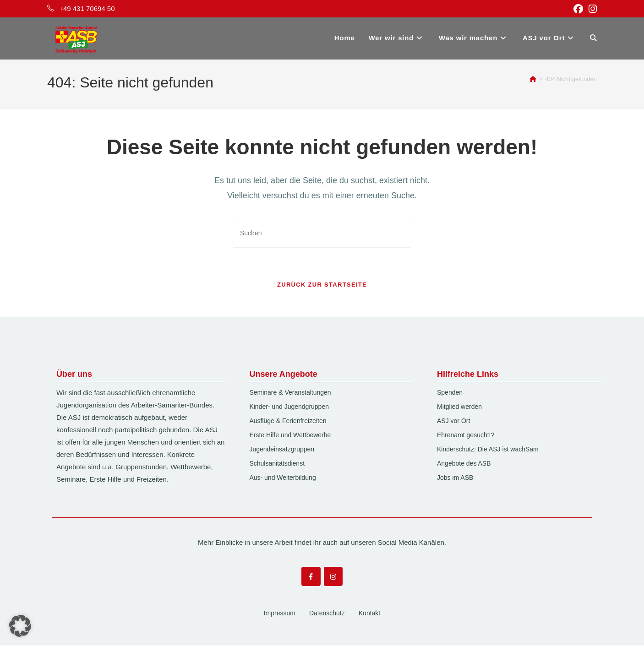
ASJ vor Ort (453, 421)
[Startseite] (533, 79)
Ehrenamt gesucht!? (466, 435)
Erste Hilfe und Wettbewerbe (290, 435)
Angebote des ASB (464, 464)
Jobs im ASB (455, 478)
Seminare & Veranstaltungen (290, 393)
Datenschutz (327, 614)
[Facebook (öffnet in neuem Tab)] (578, 9)
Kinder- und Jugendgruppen (289, 407)
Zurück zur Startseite (322, 285)
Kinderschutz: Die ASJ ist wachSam (488, 450)
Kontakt (369, 614)
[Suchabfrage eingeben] (322, 233)
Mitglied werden (459, 407)
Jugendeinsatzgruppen (282, 450)
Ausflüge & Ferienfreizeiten (288, 421)
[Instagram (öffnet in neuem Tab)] (591, 9)
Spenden (450, 393)
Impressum (280, 614)
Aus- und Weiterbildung (282, 478)
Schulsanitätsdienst (277, 464)
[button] (20, 626)
